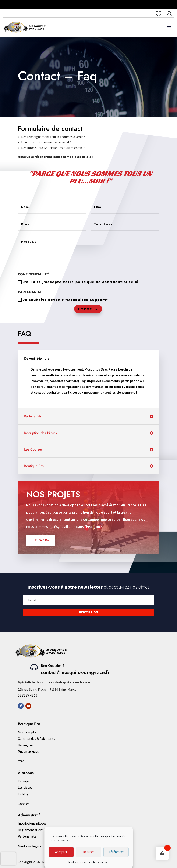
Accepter (61, 852)
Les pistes (25, 787)
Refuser (88, 852)
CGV (21, 761)
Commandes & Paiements (36, 738)
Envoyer (88, 309)
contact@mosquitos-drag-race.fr (75, 672)
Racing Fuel (26, 745)
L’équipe (24, 781)
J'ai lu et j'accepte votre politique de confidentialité (78, 282)
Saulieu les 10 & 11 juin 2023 (107, 4)
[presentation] (8, 859)
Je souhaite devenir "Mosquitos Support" (63, 300)
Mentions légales (77, 862)
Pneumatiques (28, 751)
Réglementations (31, 830)
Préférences (116, 852)
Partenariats (27, 836)
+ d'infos (61, 530)
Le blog (23, 794)
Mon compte (27, 732)
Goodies (24, 804)
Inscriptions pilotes (32, 823)
